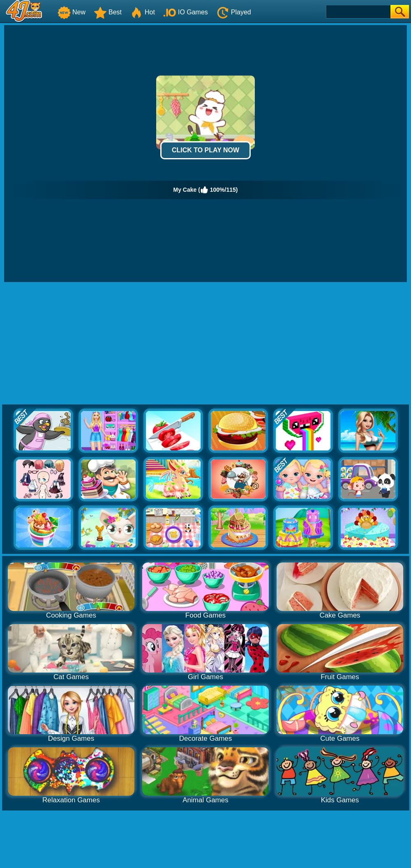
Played (234, 12)
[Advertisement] (206, 344)
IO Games (186, 12)
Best (108, 12)
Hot (142, 12)
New (72, 12)
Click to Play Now (205, 150)
